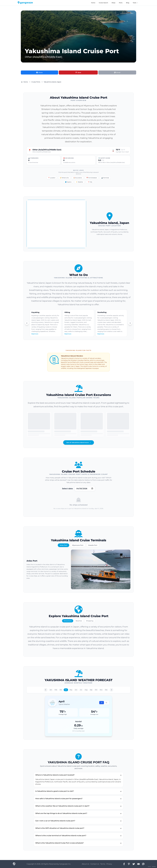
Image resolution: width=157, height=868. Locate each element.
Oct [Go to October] (96, 690)
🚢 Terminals (105, 178)
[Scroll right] (130, 323)
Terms (103, 864)
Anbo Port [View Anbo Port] (63, 545)
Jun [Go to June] (76, 690)
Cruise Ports (36, 82)
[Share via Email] (117, 72)
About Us (86, 864)
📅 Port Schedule (92, 178)
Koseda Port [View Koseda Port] (93, 545)
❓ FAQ (90, 182)
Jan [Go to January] (51, 690)
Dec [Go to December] (106, 690)
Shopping (90, 621)
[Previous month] (46, 690)
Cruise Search (103, 3)
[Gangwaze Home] (26, 3)
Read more (35, 334)
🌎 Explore (68, 182)
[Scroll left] (27, 323)
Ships (113, 3)
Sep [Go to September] (91, 690)
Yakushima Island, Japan (53, 82)
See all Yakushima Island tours (79, 442)
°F (102, 703)
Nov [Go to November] (101, 690)
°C (106, 703)
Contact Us (95, 864)
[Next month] (111, 690)
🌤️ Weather (80, 182)
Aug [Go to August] (86, 690)
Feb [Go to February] (56, 690)
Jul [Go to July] (81, 690)
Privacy (109, 864)
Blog (128, 3)
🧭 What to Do (64, 178)
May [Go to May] (71, 690)
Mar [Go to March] (61, 690)
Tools (135, 3)
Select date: (68, 489)
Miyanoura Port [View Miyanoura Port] (78, 545)
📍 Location (52, 178)
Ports (121, 3)
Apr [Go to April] (66, 690)
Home (93, 3)
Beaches (79, 621)
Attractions (68, 621)
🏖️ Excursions (78, 178)
